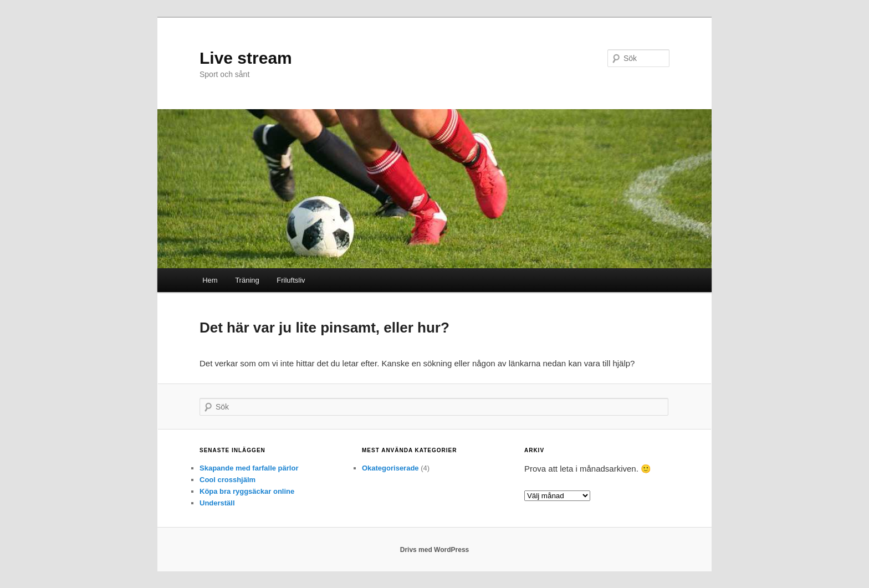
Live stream (246, 58)
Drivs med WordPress (435, 550)
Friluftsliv (291, 280)
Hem (210, 280)
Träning (247, 280)
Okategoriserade (390, 468)
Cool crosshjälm (228, 480)
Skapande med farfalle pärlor (249, 468)
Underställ (217, 503)
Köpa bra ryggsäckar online (247, 491)
